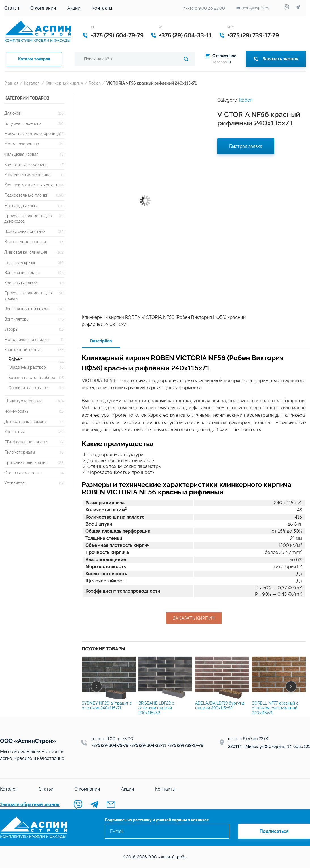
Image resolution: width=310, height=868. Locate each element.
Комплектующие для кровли (31, 185)
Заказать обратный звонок (30, 805)
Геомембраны (17, 411)
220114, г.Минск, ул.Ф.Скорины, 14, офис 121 (269, 747)
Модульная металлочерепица (32, 133)
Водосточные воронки (25, 242)
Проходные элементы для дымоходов (29, 218)
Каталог (32, 83)
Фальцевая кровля (21, 154)
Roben (95, 83)
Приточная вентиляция (26, 462)
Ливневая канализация (26, 252)
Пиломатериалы (20, 452)
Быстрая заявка (246, 146)
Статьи (12, 8)
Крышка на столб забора (32, 377)
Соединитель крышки (29, 388)
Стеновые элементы (23, 473)
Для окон (13, 113)
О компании (43, 8)
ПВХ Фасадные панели (26, 442)
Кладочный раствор (27, 367)
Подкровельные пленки (26, 195)
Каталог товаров (34, 59)
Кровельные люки (21, 283)
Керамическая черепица (27, 175)
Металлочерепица (22, 144)
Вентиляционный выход (26, 309)
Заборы (11, 329)
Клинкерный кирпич (64, 83)
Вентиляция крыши (22, 272)
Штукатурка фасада (23, 401)
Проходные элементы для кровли (29, 296)
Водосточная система (25, 231)
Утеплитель (15, 483)
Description (101, 341)
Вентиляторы (17, 319)
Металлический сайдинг (27, 339)
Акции (74, 8)
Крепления (14, 432)
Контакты (102, 8)
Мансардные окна (21, 206)
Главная (11, 83)
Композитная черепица (26, 164)
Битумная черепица (23, 123)
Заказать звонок (276, 59)
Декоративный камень (25, 421)
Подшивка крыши (20, 262)
